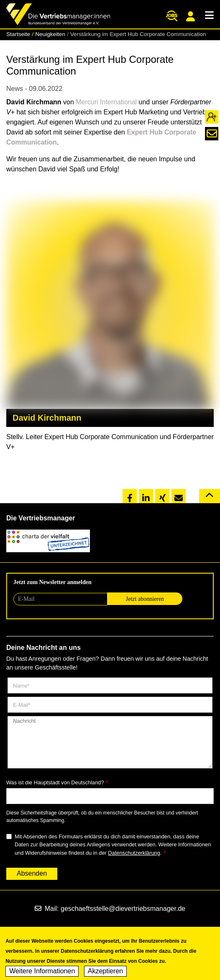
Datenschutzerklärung (134, 853)
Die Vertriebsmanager (41, 518)
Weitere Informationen (42, 974)
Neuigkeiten (50, 34)
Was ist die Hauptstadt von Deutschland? (55, 782)
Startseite (18, 34)
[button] (130, 496)
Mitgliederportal (191, 16)
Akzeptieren (106, 974)
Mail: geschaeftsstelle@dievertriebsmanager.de (110, 909)
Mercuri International (106, 102)
